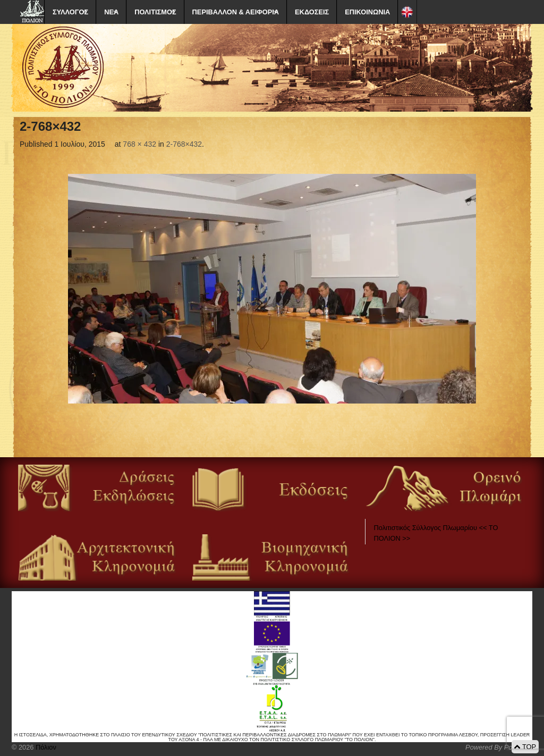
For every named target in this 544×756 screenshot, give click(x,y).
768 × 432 (139, 144)
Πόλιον (45, 747)
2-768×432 (184, 144)
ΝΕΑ (111, 12)
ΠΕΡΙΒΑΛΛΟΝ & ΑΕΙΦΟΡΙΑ (236, 12)
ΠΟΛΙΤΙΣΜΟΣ (155, 12)
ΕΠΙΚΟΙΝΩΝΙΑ (367, 12)
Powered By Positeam (499, 747)
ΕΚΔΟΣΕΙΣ (312, 12)
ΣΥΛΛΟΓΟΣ (70, 12)
